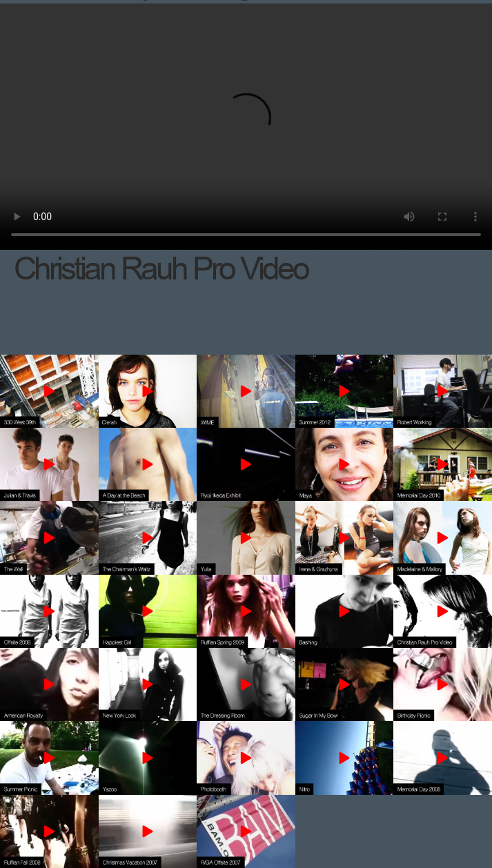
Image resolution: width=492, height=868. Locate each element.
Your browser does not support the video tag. (246, 127)
